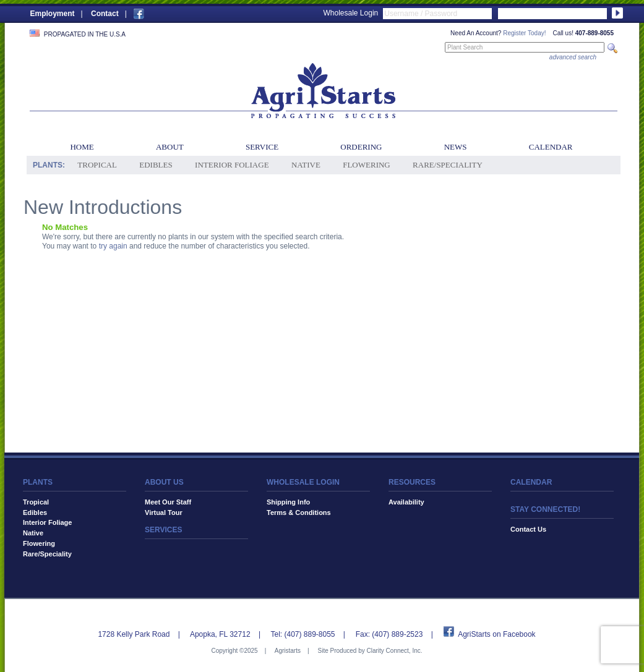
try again (113, 246)
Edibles (156, 165)
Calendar (551, 147)
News (456, 147)
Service (262, 147)
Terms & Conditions (299, 513)
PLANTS (38, 482)
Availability (406, 502)
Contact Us (528, 529)
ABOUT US (164, 482)
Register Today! (524, 33)
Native (306, 165)
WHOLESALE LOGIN (303, 482)
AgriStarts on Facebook (496, 634)
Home (82, 147)
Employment (53, 14)
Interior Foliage (232, 165)
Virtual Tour (164, 513)
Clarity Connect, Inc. (394, 651)
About (170, 147)
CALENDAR (531, 482)
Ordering (361, 147)
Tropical (97, 165)
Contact (105, 14)
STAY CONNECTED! (545, 509)
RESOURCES (412, 482)
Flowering (367, 165)
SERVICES (163, 530)
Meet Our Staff (168, 502)
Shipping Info (288, 502)
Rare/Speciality (448, 165)
